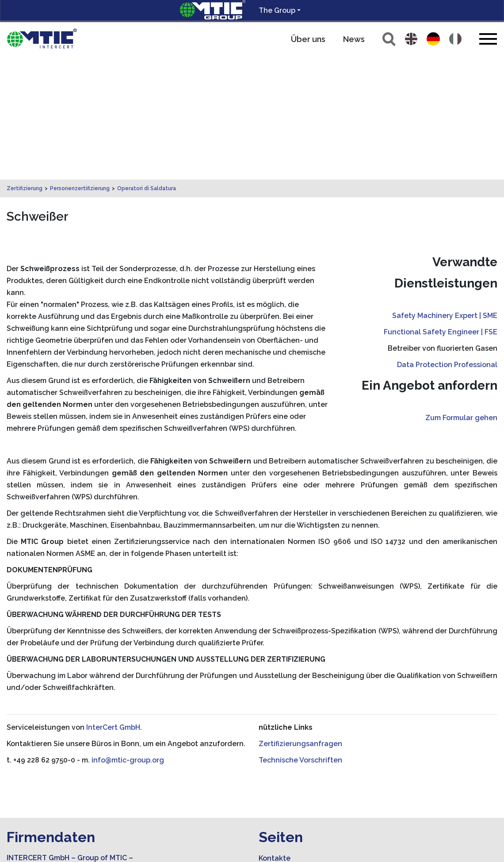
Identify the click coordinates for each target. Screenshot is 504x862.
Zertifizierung (25, 65)
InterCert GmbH (113, 603)
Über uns (308, 39)
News (354, 39)
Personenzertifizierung (80, 65)
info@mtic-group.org (128, 636)
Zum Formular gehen (461, 294)
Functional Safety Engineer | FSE (441, 208)
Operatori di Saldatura (147, 65)
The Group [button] (277, 10)
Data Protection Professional (447, 241)
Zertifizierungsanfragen (300, 620)
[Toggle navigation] (488, 39)
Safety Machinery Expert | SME (445, 192)
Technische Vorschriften (300, 636)
